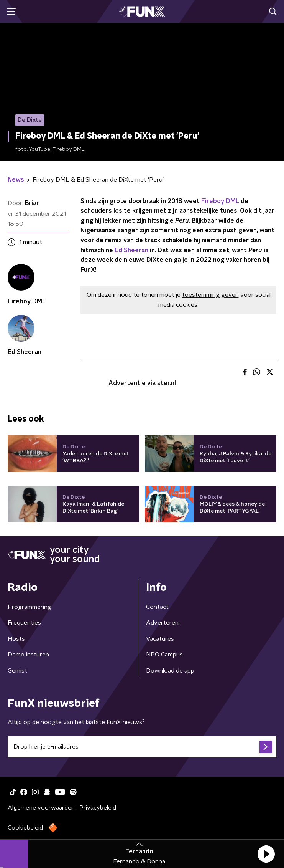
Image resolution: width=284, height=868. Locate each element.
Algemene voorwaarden (41, 808)
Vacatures (160, 639)
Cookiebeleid (25, 828)
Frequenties (24, 623)
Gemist (17, 671)
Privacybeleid (98, 808)
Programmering (30, 607)
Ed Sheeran (131, 250)
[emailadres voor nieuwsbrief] (142, 747)
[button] (266, 854)
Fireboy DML (220, 201)
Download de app (170, 671)
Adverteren (162, 623)
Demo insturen (28, 655)
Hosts (16, 639)
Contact (157, 607)
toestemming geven (210, 295)
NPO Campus (164, 655)
